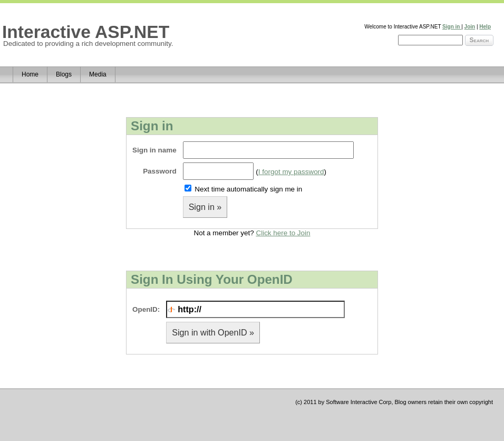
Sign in (452, 27)
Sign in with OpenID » (213, 332)
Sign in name (154, 150)
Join (470, 27)
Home (30, 74)
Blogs (64, 74)
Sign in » (205, 207)
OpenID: (146, 309)
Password (159, 171)
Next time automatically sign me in (248, 189)
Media (98, 74)
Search (479, 40)
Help (485, 27)
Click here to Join (283, 233)
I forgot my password (291, 172)
